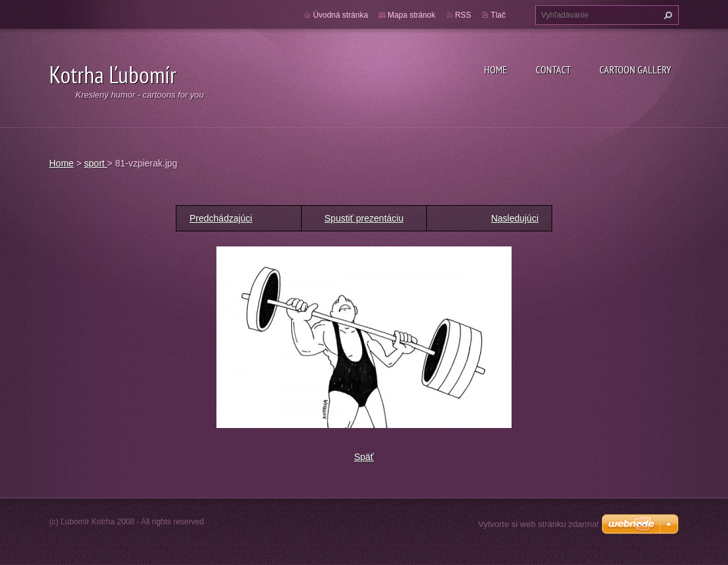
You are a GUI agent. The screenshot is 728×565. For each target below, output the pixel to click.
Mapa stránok (412, 15)
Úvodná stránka (340, 15)
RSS (463, 15)
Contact (553, 69)
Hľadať (666, 15)
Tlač (498, 15)
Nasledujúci (515, 218)
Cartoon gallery (635, 69)
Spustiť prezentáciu (364, 218)
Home (495, 69)
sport (95, 163)
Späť (364, 457)
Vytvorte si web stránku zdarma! (538, 524)
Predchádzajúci (221, 218)
